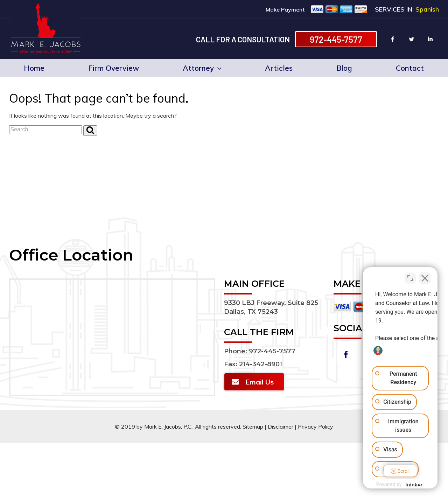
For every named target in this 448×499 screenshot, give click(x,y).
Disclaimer (281, 427)
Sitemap (253, 427)
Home (34, 68)
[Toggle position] (410, 275)
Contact (410, 68)
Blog (344, 68)
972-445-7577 (336, 39)
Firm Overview (114, 68)
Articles (279, 68)
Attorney (202, 68)
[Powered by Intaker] (388, 484)
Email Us (260, 382)
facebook (393, 39)
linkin (430, 39)
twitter (412, 39)
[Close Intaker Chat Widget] (425, 275)
